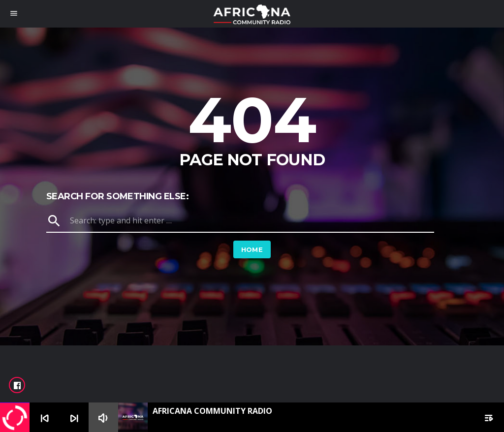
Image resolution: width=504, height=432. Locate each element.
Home (252, 249)
